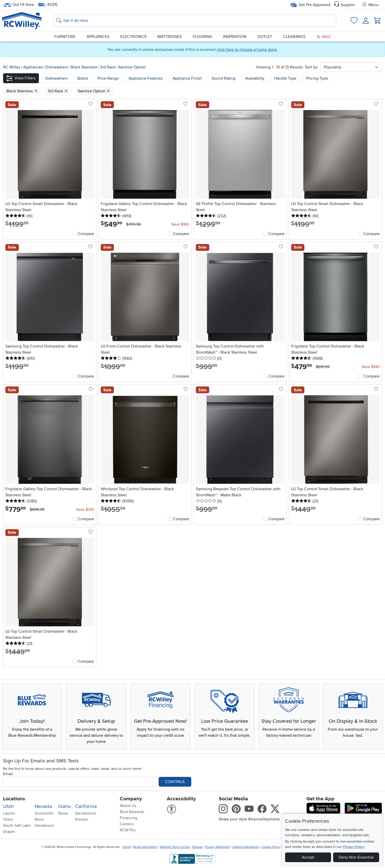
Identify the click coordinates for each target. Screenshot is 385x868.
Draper (9, 832)
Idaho (65, 806)
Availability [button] (255, 78)
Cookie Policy (271, 847)
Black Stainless (84, 67)
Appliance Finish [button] (187, 78)
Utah (8, 806)
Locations (14, 799)
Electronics (133, 37)
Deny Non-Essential (356, 857)
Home (127, 847)
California (86, 806)
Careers (127, 824)
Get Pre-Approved (310, 5)
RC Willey (12, 67)
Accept (308, 857)
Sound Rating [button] (224, 78)
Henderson (44, 826)
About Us (128, 806)
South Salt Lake (17, 826)
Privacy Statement (217, 847)
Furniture (65, 37)
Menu (370, 5)
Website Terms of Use (175, 847)
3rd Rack (108, 67)
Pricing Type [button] (317, 78)
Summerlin (44, 813)
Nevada (43, 806)
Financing (129, 818)
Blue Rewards (132, 812)
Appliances (98, 37)
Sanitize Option (132, 67)
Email (8, 774)
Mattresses (169, 37)
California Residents (246, 847)
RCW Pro (128, 830)
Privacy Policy (354, 847)
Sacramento (86, 813)
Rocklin (82, 819)
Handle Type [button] (285, 78)
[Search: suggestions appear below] (195, 21)
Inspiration (235, 37)
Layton (9, 813)
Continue (175, 782)
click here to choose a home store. (247, 50)
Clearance (294, 37)
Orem (8, 819)
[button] (21, 78)
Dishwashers (57, 67)
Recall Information (145, 847)
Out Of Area (19, 5)
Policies (197, 847)
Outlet (265, 37)
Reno (39, 819)
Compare (86, 234)
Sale (324, 37)
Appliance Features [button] (146, 78)
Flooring (202, 37)
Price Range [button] (108, 78)
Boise (63, 813)
